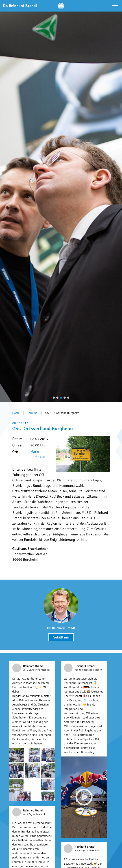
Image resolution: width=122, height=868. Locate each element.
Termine (32, 413)
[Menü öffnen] (115, 6)
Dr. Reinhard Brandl (61, 628)
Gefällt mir (61, 637)
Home (16, 413)
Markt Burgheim (38, 454)
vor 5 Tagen (81, 851)
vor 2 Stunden (30, 670)
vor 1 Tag (28, 814)
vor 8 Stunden (82, 670)
